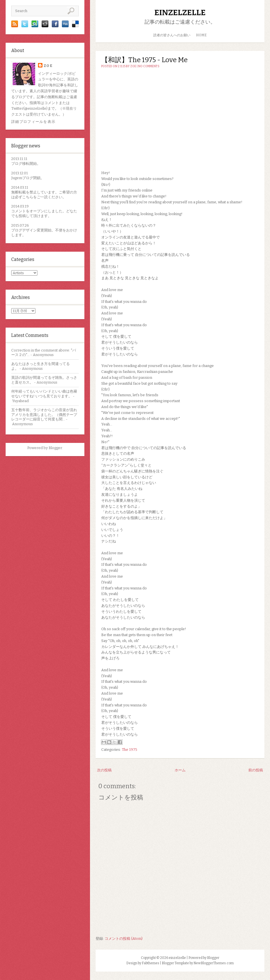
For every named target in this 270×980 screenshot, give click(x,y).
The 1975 (130, 750)
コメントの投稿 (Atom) (124, 939)
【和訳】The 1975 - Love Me (144, 60)
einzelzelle (180, 13)
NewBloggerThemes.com (214, 963)
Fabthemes (150, 963)
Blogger (55, 448)
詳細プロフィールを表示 (33, 122)
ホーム (180, 770)
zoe (48, 66)
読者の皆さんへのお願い (172, 35)
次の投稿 (104, 770)
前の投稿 (256, 770)
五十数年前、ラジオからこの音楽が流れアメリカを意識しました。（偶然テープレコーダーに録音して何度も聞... (44, 415)
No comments (149, 66)
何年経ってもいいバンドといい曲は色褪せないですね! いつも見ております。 (44, 394)
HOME (201, 35)
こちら (28, 197)
